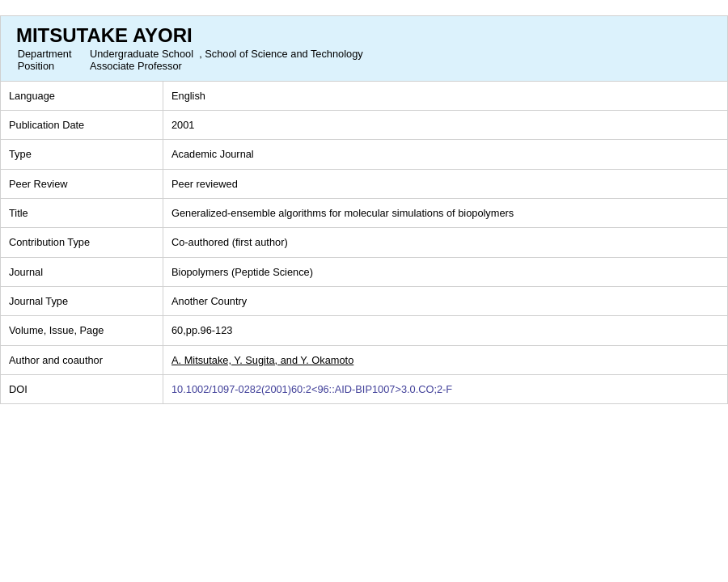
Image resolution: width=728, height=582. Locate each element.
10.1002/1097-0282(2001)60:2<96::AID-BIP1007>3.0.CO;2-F (312, 389)
